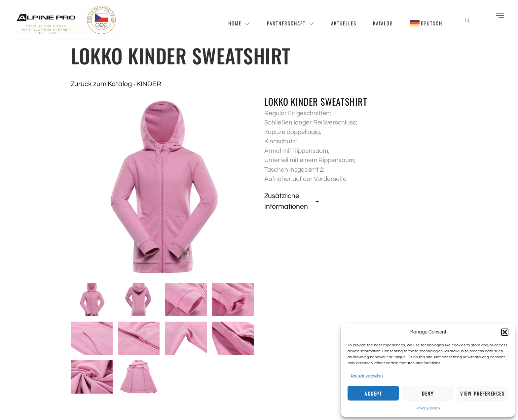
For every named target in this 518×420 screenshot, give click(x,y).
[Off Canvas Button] (500, 16)
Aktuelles (344, 23)
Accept (373, 393)
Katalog (383, 23)
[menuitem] (426, 23)
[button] (505, 332)
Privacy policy (428, 408)
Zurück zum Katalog (102, 84)
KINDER (149, 84)
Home (239, 23)
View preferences (482, 393)
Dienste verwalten (367, 376)
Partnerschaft (291, 23)
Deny (428, 393)
